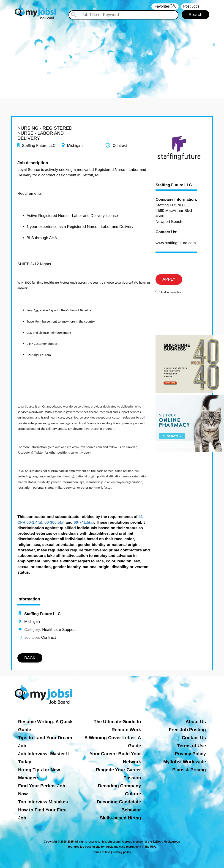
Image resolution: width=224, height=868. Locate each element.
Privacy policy (122, 852)
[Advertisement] (112, 55)
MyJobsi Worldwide (185, 762)
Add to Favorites (171, 292)
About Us (196, 722)
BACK (30, 658)
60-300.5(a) (55, 522)
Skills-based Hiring (120, 818)
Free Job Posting (187, 730)
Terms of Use (192, 746)
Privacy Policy (190, 754)
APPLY (169, 279)
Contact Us (194, 738)
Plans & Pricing (189, 770)
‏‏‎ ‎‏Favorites (165, 7)
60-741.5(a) (84, 522)
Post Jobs (191, 6)
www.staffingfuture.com (176, 243)
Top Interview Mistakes (43, 802)
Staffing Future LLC (174, 185)
